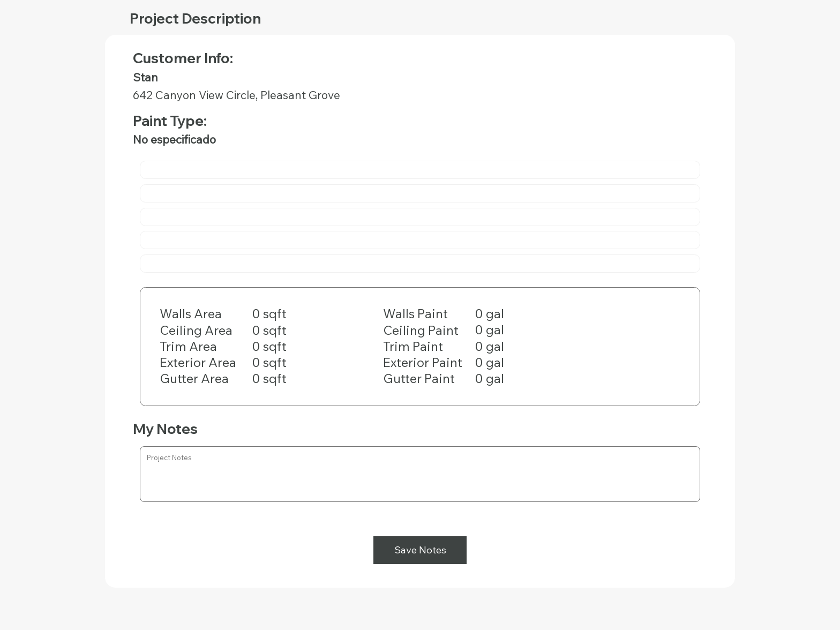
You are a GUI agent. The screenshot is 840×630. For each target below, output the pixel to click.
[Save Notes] (420, 550)
